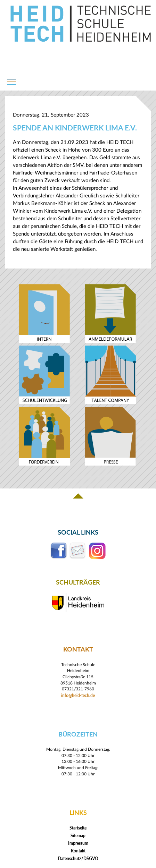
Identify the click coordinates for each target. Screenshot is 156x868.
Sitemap (78, 836)
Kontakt (78, 851)
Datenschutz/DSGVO (78, 858)
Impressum (78, 843)
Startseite (78, 828)
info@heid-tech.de (78, 695)
